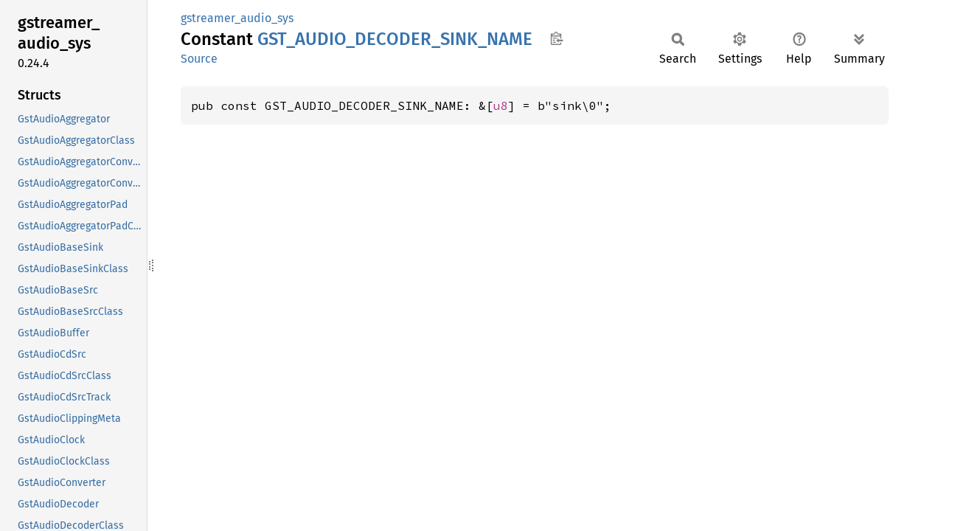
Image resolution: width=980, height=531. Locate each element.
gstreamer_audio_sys (237, 18)
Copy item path (556, 38)
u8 (501, 105)
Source (199, 59)
